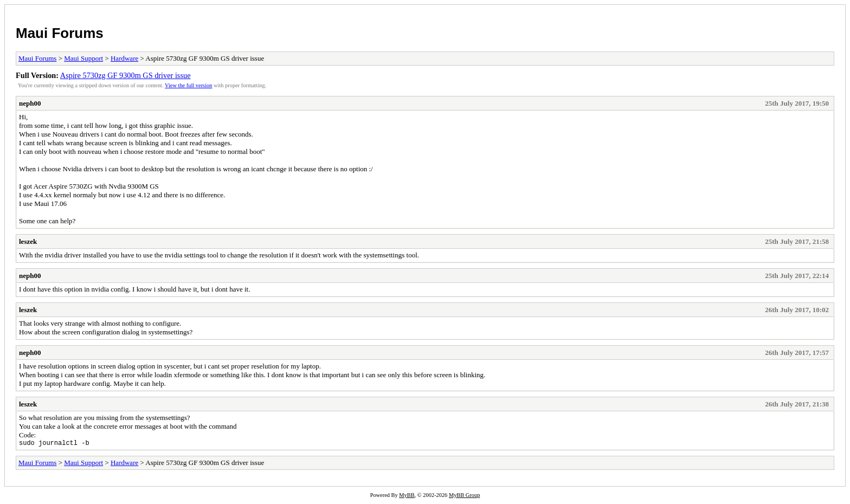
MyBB (407, 497)
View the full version (188, 85)
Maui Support (83, 58)
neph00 (30, 103)
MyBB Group (464, 497)
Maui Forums (60, 33)
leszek (28, 241)
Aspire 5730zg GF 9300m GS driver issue (125, 75)
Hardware (124, 58)
